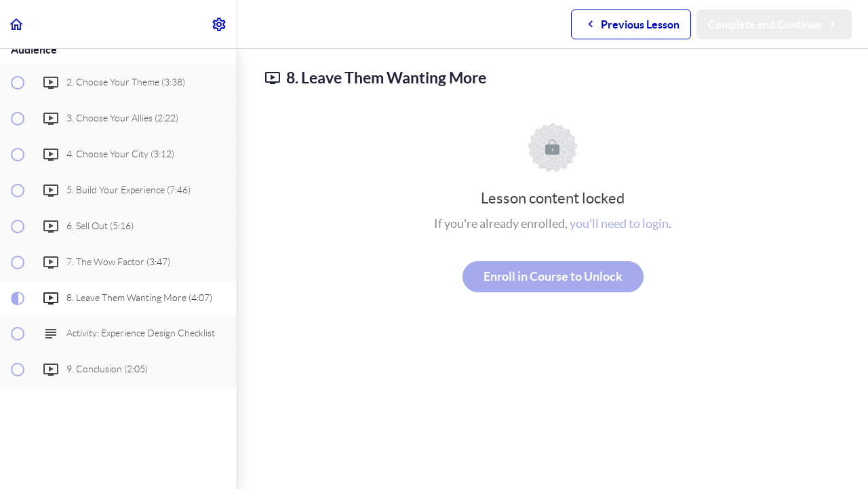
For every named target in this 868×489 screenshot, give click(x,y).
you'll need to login (619, 223)
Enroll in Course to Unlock (553, 276)
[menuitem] (220, 24)
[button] (17, 24)
